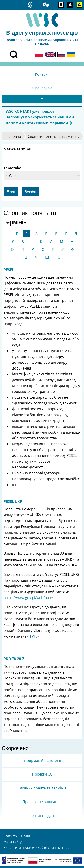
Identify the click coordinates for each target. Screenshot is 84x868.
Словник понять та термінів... (53, 138)
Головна (14, 138)
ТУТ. (34, 638)
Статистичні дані (17, 838)
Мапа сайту (13, 843)
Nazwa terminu (18, 151)
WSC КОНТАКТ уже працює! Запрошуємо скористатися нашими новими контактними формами (40, 119)
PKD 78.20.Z (14, 661)
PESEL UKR (13, 503)
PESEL (9, 271)
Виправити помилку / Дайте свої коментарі (37, 849)
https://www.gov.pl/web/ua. (28, 599)
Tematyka (13, 170)
